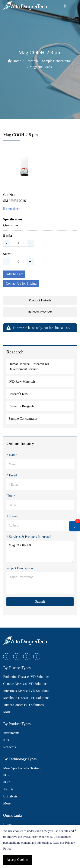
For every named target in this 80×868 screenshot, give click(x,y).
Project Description (20, 568)
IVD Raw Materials (22, 381)
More (7, 712)
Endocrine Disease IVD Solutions (26, 677)
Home (17, 61)
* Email (12, 475)
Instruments (11, 733)
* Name (12, 455)
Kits (6, 740)
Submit (40, 601)
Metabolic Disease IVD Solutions (26, 698)
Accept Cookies (17, 860)
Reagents (9, 747)
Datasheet (11, 209)
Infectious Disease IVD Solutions (26, 691)
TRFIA (8, 789)
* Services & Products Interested (29, 537)
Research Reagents (21, 406)
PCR (6, 775)
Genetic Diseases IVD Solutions (25, 684)
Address (12, 516)
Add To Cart (14, 274)
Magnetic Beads (41, 67)
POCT (8, 782)
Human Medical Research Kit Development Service (29, 367)
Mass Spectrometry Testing (22, 768)
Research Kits (18, 394)
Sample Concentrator (57, 61)
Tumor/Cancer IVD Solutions (23, 705)
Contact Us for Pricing (21, 283)
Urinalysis (10, 796)
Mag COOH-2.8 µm (40, 551)
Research (31, 61)
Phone (11, 496)
